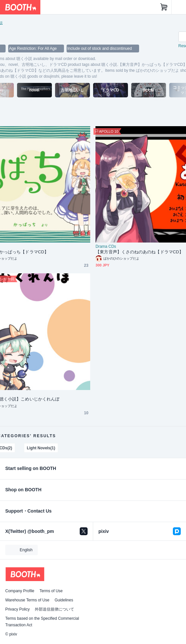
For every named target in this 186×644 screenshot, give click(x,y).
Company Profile (20, 591)
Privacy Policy (17, 609)
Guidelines (64, 600)
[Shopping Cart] (164, 7)
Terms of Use (51, 591)
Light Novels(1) (41, 448)
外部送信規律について (54, 609)
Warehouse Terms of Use (27, 600)
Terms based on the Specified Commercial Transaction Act (42, 622)
